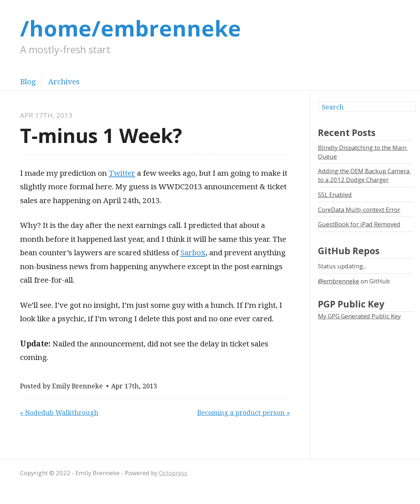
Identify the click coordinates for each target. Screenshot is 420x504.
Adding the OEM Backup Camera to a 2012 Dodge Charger (364, 175)
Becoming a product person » (244, 412)
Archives (64, 81)
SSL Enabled (335, 195)
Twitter (122, 173)
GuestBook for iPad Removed (359, 224)
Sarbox (193, 252)
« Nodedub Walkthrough (59, 412)
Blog (28, 81)
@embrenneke (339, 281)
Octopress (173, 473)
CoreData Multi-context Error (359, 210)
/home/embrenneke (131, 28)
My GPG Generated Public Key (359, 316)
